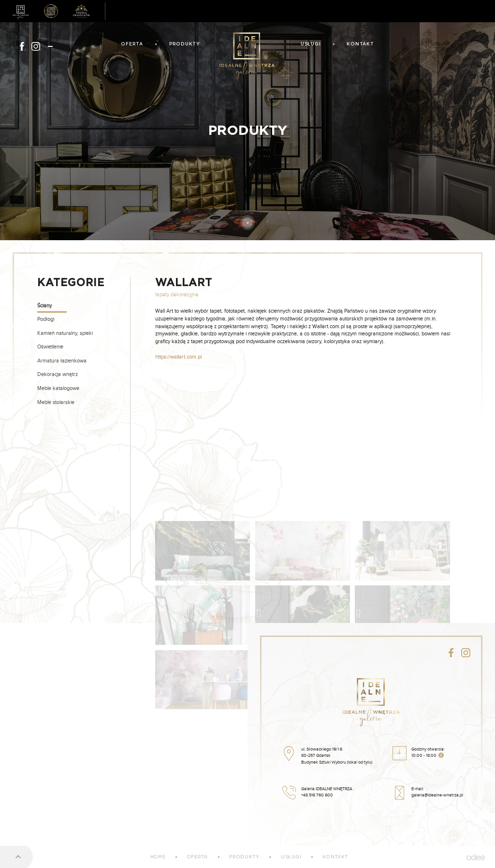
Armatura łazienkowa (62, 361)
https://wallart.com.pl (178, 357)
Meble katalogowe (58, 388)
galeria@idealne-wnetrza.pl (437, 795)
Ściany (44, 306)
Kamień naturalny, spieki (65, 333)
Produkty (185, 44)
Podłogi (46, 319)
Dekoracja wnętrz (58, 374)
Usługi (311, 44)
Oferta (132, 44)
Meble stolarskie (56, 402)
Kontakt (360, 44)
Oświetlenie (50, 347)
